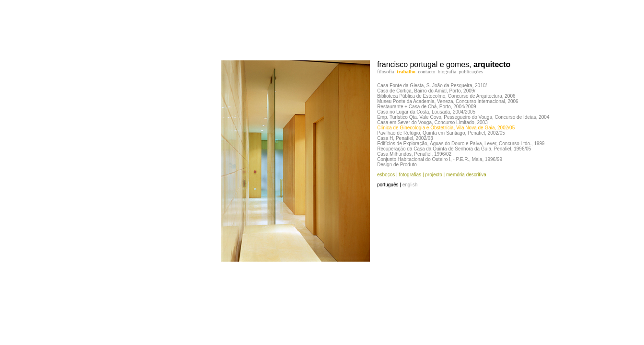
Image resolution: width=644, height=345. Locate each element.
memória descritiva (466, 175)
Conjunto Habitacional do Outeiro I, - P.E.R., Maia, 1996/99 (440, 159)
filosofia (386, 72)
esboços (386, 175)
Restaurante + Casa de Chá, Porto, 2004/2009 (427, 107)
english (410, 185)
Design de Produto (397, 165)
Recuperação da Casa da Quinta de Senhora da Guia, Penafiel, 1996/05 (454, 149)
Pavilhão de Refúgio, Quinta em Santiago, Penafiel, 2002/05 (441, 133)
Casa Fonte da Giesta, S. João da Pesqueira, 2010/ (432, 86)
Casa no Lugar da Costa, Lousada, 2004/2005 (426, 112)
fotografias (410, 175)
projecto (434, 175)
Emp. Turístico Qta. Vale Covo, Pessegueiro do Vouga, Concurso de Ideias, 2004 (463, 117)
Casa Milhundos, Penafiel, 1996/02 (414, 154)
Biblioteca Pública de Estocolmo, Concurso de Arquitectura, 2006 (446, 96)
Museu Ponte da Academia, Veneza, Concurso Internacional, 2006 (448, 101)
